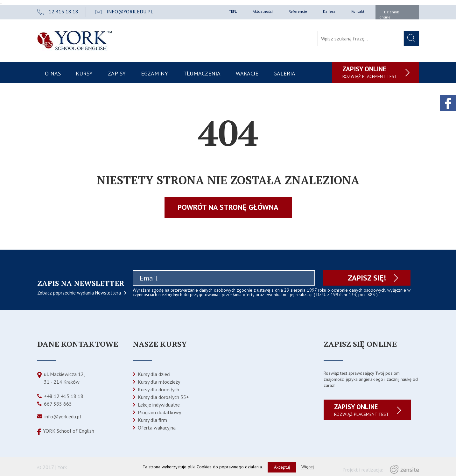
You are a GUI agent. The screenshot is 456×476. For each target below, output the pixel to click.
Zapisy (117, 73)
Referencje (298, 11)
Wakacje (247, 73)
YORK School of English (69, 431)
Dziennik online (389, 14)
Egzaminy (154, 73)
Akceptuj (282, 467)
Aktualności (263, 11)
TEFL (233, 11)
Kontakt (358, 11)
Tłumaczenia (202, 73)
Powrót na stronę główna (228, 207)
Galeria (284, 73)
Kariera (329, 11)
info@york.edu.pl (63, 416)
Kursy (84, 73)
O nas (53, 73)
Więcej (308, 467)
